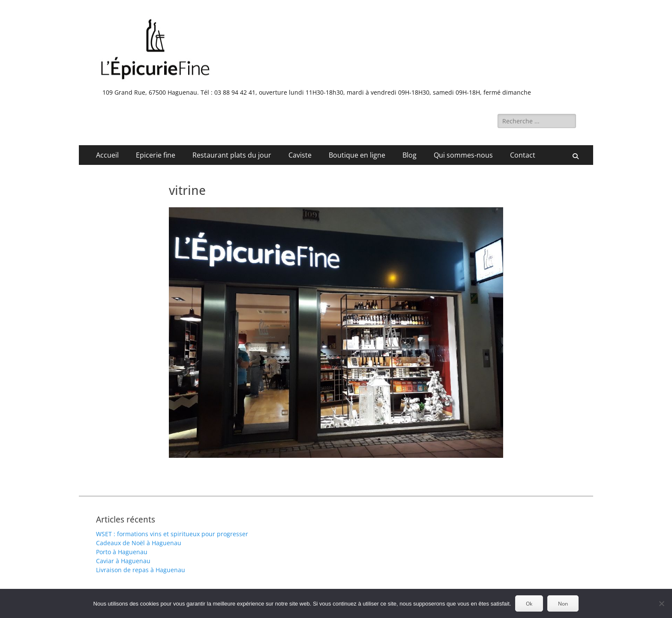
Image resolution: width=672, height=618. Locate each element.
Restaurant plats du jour (232, 155)
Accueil (107, 155)
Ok (529, 604)
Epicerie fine (156, 155)
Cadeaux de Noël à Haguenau (139, 543)
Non (563, 604)
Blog (409, 155)
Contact (523, 155)
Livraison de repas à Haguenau (141, 570)
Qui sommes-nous (463, 155)
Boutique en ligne (357, 155)
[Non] (661, 603)
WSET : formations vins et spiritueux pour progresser (172, 534)
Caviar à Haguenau (123, 561)
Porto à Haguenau (122, 552)
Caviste (300, 155)
